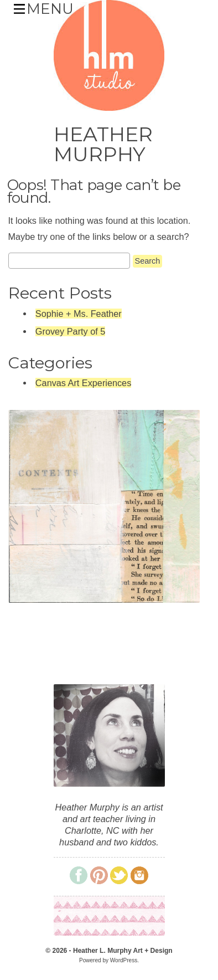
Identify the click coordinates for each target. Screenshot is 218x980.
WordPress (124, 960)
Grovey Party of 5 (70, 331)
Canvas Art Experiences (83, 383)
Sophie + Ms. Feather (79, 314)
